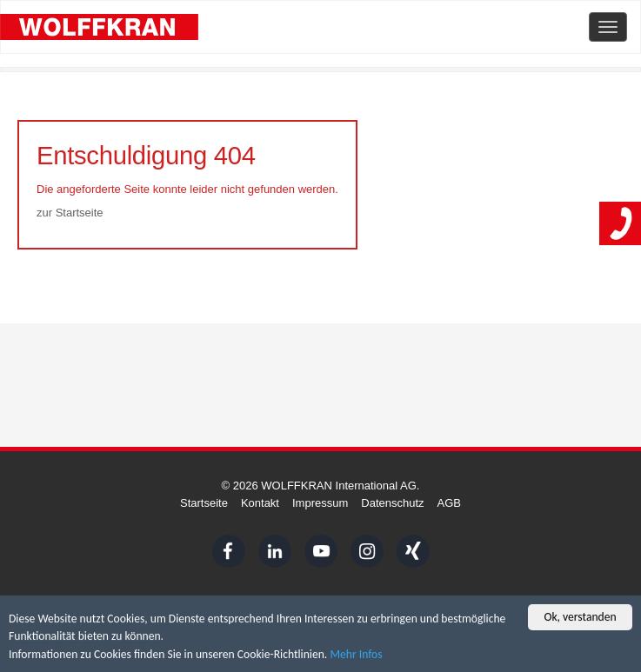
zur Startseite (70, 213)
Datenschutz (392, 503)
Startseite (204, 503)
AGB (449, 503)
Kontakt (260, 503)
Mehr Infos (356, 656)
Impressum (320, 503)
